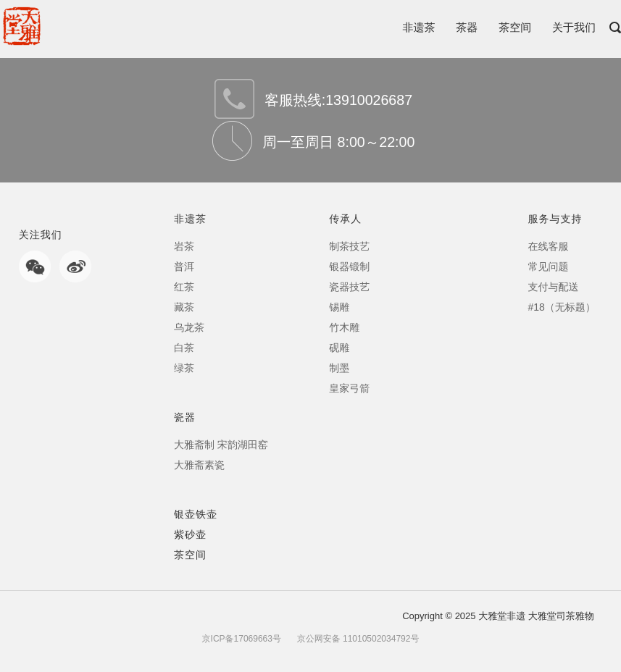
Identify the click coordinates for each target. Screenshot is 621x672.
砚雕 (339, 348)
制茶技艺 (349, 246)
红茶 (184, 287)
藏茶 (184, 307)
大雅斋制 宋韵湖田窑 (221, 445)
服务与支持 (555, 219)
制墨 (339, 368)
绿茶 (184, 368)
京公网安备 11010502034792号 (357, 639)
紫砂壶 (190, 534)
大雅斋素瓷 (199, 465)
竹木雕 (344, 327)
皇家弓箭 (349, 388)
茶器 (467, 27)
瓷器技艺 (349, 287)
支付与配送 (553, 287)
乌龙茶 (189, 327)
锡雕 (339, 307)
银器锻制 (349, 266)
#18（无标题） (561, 307)
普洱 (184, 266)
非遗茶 (418, 27)
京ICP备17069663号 (242, 639)
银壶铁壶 (196, 514)
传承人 (345, 219)
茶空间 (515, 27)
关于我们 (574, 27)
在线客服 (548, 246)
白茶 (184, 348)
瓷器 (185, 417)
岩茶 (184, 246)
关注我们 (41, 235)
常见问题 (548, 266)
